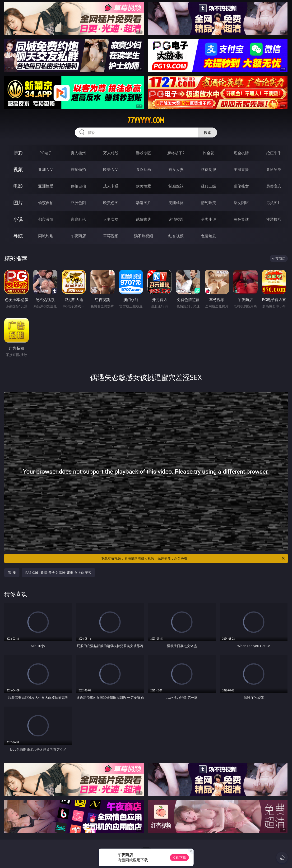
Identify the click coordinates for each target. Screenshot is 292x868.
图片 (18, 203)
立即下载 (179, 857)
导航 (18, 236)
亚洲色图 (78, 203)
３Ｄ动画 (144, 169)
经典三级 (209, 186)
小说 (18, 219)
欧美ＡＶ (111, 169)
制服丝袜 (176, 186)
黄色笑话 (241, 219)
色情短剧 (209, 236)
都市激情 (46, 219)
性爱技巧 (274, 219)
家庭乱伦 (78, 219)
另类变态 (274, 186)
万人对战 (111, 153)
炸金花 (209, 153)
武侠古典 (144, 219)
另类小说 (209, 219)
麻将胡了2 (176, 153)
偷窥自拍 (46, 203)
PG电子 (46, 153)
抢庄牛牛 (274, 153)
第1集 (12, 573)
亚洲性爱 (46, 186)
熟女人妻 (176, 169)
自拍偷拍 (78, 169)
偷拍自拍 (78, 186)
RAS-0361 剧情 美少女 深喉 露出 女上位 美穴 (58, 573)
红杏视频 (176, 236)
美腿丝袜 (176, 203)
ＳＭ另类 (274, 169)
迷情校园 (176, 219)
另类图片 (274, 203)
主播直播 (241, 169)
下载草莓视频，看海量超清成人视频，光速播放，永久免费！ (193, 558)
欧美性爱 (144, 186)
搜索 (208, 132)
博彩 (18, 153)
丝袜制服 (209, 169)
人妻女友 (111, 219)
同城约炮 (46, 236)
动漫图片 (144, 203)
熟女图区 (241, 203)
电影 (18, 186)
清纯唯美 (209, 203)
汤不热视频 (144, 236)
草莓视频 (111, 236)
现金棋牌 (241, 153)
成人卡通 (111, 186)
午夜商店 (78, 236)
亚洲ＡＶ (46, 169)
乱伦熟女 (241, 186)
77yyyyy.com (146, 120)
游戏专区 (144, 153)
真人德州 (78, 153)
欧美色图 (111, 203)
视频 (18, 169)
